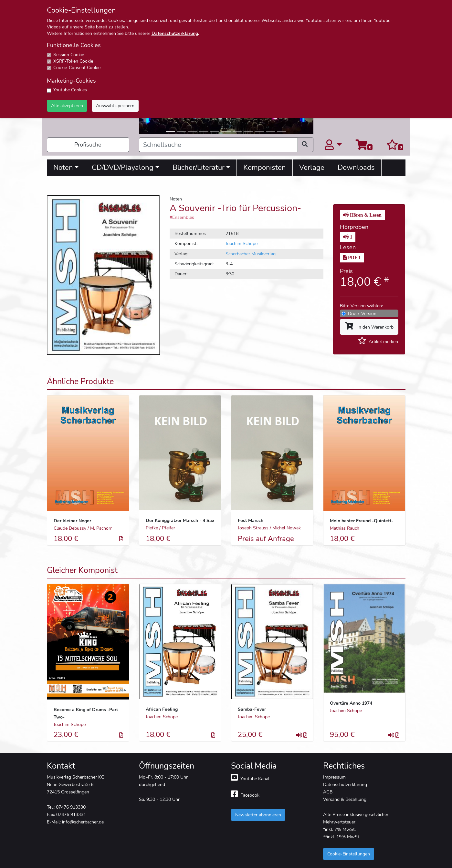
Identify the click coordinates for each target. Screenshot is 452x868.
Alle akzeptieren (67, 106)
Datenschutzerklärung (175, 33)
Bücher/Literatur (199, 168)
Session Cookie (69, 55)
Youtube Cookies (70, 90)
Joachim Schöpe (242, 243)
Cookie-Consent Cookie (77, 68)
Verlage (312, 168)
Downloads (356, 168)
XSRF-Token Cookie (73, 61)
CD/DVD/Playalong (123, 168)
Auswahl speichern (115, 106)
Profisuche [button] (88, 145)
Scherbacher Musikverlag (251, 254)
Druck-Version (362, 313)
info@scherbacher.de (83, 822)
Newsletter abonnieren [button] (258, 815)
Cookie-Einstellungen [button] (349, 854)
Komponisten (265, 168)
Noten (63, 168)
